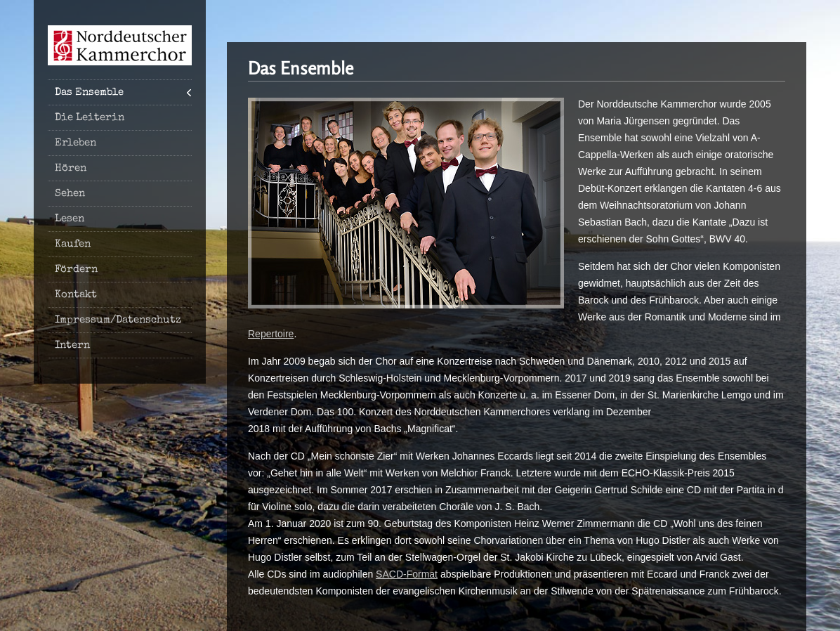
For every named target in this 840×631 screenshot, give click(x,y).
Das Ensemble (89, 92)
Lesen (70, 219)
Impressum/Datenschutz (118, 320)
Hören (71, 168)
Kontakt (76, 295)
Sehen (70, 194)
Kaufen (73, 244)
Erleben (76, 143)
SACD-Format (407, 574)
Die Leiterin (90, 118)
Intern (72, 345)
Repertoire (271, 334)
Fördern (76, 269)
